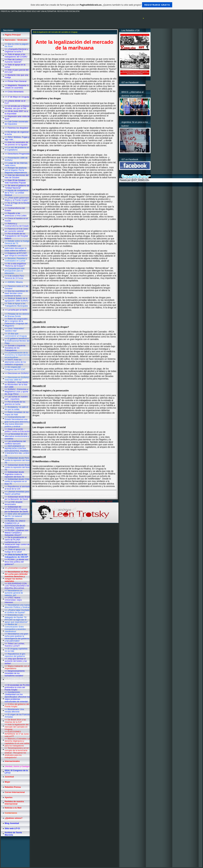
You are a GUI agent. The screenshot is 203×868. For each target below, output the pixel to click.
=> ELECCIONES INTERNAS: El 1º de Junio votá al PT (17, 734)
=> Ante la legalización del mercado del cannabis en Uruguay (17, 727)
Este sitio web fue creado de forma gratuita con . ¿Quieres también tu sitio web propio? (102, 5)
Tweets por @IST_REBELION (135, 180)
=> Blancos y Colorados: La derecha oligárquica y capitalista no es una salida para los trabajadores (17, 742)
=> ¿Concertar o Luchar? (16, 568)
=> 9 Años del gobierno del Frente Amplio (17, 705)
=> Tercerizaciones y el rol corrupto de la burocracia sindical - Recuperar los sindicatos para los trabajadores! (17, 753)
